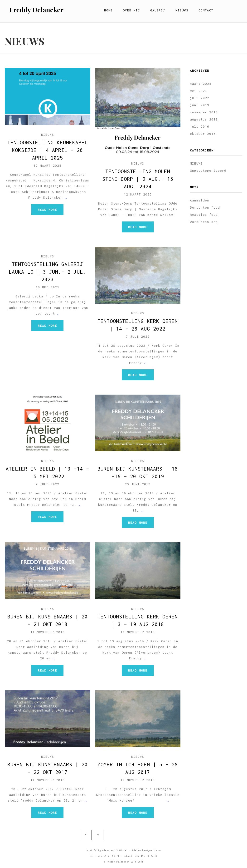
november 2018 (204, 112)
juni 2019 (200, 105)
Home (108, 10)
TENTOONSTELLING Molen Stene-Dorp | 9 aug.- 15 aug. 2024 (138, 179)
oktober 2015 (203, 134)
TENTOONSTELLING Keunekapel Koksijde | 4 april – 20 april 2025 (48, 150)
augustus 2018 (204, 119)
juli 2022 (200, 98)
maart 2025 (201, 84)
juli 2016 (200, 126)
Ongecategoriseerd (208, 171)
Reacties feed (204, 215)
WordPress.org (204, 222)
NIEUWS (48, 135)
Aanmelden (200, 200)
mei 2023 (199, 91)
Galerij (158, 10)
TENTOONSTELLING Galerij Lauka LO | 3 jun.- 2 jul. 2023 (47, 272)
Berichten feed (205, 207)
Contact (206, 10)
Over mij (131, 10)
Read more (47, 210)
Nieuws (182, 10)
